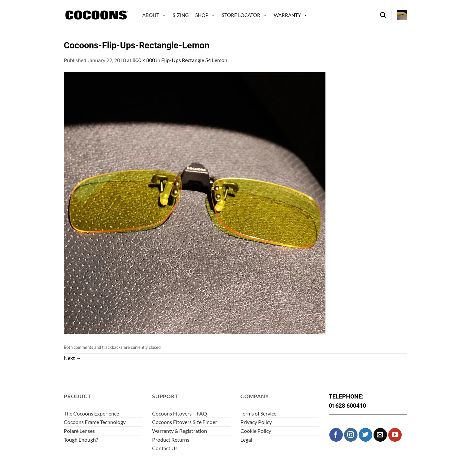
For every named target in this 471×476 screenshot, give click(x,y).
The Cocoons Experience (91, 413)
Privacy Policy (256, 422)
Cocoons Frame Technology (95, 422)
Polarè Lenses (79, 431)
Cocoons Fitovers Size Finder (185, 422)
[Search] (383, 15)
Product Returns (171, 440)
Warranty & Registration (180, 431)
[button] (402, 15)
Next (72, 358)
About (151, 15)
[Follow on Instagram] (351, 435)
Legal (246, 440)
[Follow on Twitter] (366, 435)
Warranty (287, 15)
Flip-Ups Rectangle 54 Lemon (194, 60)
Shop (202, 15)
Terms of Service (258, 413)
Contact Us (165, 448)
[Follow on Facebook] (336, 435)
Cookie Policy (256, 431)
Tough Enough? (81, 440)
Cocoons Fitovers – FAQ (180, 413)
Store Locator (241, 15)
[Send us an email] (380, 435)
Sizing (181, 15)
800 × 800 (144, 60)
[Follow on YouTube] (395, 435)
